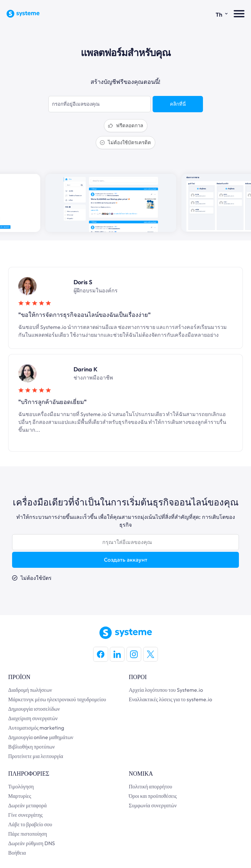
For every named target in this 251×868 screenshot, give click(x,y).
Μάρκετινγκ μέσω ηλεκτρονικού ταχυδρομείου (57, 699)
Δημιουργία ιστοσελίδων (34, 709)
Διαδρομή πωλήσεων (30, 690)
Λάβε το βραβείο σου (30, 824)
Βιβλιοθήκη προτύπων (32, 747)
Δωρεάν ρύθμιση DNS (32, 843)
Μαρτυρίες (20, 796)
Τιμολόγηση (21, 786)
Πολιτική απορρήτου (151, 786)
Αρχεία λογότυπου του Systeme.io (166, 690)
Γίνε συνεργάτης (25, 815)
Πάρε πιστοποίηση (28, 834)
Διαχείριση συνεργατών (33, 718)
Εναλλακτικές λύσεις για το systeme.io (170, 699)
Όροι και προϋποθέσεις (153, 796)
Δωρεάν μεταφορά (27, 805)
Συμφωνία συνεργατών (153, 805)
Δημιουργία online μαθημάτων (41, 737)
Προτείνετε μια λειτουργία (36, 756)
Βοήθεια (17, 853)
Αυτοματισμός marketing (36, 728)
